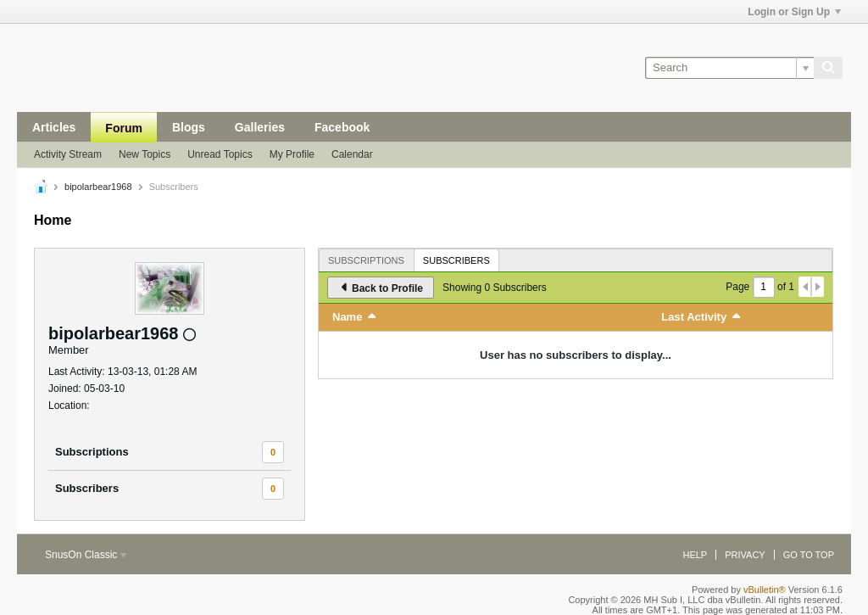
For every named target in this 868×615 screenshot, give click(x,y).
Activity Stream (68, 154)
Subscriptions (92, 452)
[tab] (366, 260)
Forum (124, 128)
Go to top (809, 555)
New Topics (145, 154)
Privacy (745, 555)
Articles (54, 127)
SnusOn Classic (86, 555)
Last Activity (694, 317)
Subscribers (87, 488)
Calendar (352, 154)
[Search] (729, 68)
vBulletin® (765, 590)
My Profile (292, 154)
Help (695, 555)
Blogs (189, 127)
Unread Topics (220, 154)
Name (347, 317)
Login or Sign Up (794, 12)
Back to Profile (381, 288)
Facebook (342, 127)
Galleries (260, 127)
